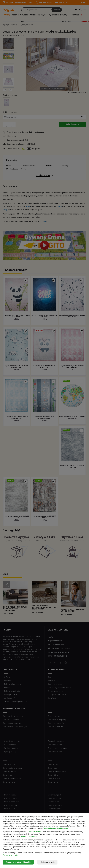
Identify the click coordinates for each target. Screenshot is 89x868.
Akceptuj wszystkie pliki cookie (18, 862)
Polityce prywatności (10, 855)
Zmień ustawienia (47, 862)
